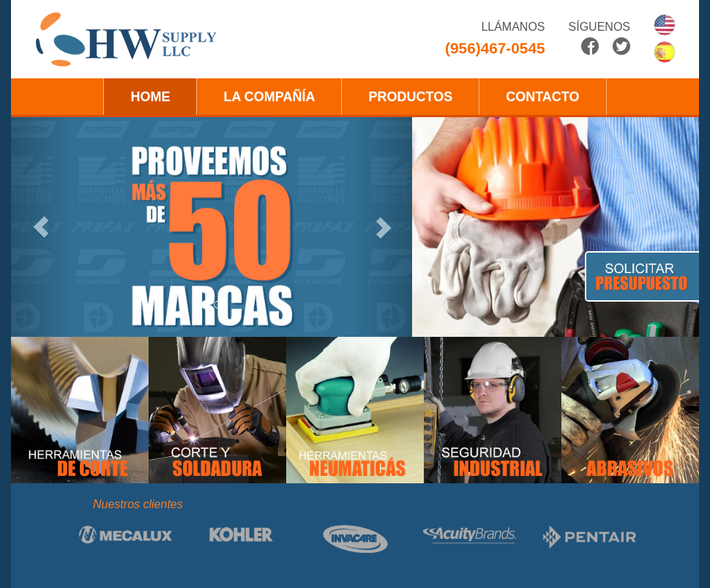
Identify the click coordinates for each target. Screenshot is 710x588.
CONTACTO (542, 97)
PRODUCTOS (410, 97)
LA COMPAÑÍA (269, 97)
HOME (150, 97)
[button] (41, 227)
